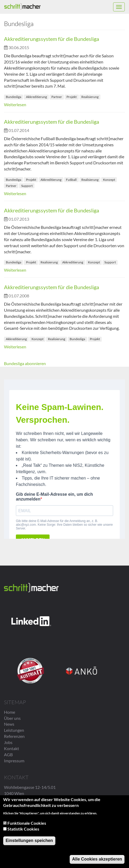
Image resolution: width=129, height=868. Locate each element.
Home (10, 712)
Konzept (109, 180)
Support (27, 186)
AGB (8, 754)
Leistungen (14, 730)
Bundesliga (14, 97)
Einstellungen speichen (29, 841)
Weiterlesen (15, 104)
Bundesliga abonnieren (25, 363)
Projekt (72, 97)
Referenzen (14, 736)
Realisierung (90, 97)
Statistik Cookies (23, 830)
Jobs (8, 742)
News (9, 724)
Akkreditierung (36, 97)
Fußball (71, 180)
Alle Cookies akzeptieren (97, 860)
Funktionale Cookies (27, 824)
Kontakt (12, 748)
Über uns (12, 718)
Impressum (14, 761)
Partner (57, 97)
